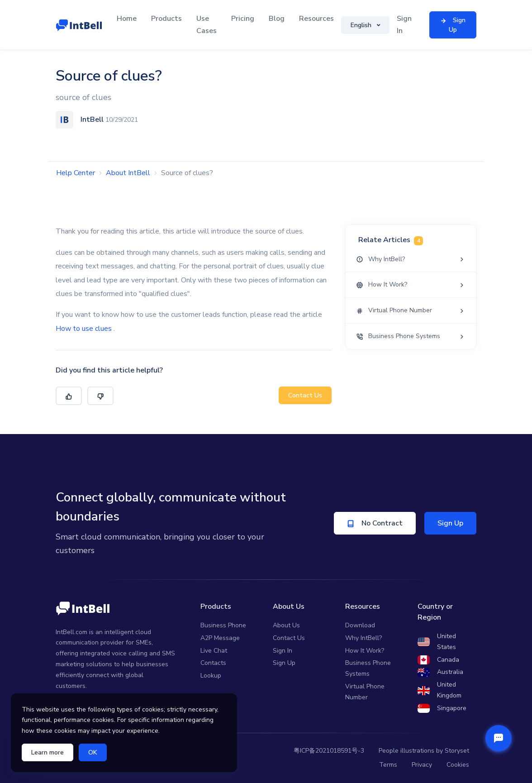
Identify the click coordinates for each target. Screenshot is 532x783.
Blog (277, 19)
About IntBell (128, 173)
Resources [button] (316, 19)
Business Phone (223, 625)
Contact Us (305, 395)
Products (166, 19)
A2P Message (220, 638)
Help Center (76, 173)
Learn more (47, 752)
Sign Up (450, 523)
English (362, 25)
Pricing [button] (243, 19)
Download (360, 625)
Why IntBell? (363, 638)
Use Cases (207, 25)
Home (127, 19)
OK (93, 752)
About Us (286, 625)
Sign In (404, 25)
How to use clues (84, 329)
